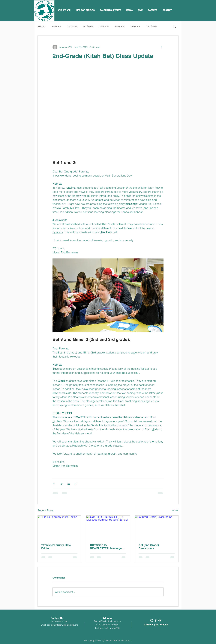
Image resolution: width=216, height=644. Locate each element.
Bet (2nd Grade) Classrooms (149, 547)
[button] (111, 10)
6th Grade (88, 26)
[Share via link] (76, 484)
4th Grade (119, 26)
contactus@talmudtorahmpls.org (63, 625)
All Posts (42, 26)
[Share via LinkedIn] (69, 484)
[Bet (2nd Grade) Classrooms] (157, 528)
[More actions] (162, 47)
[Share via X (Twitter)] (61, 484)
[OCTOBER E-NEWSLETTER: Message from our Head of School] (108, 528)
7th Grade (72, 26)
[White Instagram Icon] (152, 620)
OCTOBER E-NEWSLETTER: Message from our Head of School (106, 547)
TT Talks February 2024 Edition (56, 547)
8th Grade (56, 26)
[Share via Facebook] (54, 484)
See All (175, 510)
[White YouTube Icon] (160, 620)
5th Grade (104, 26)
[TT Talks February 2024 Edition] (59, 528)
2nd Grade (152, 26)
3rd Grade (135, 26)
